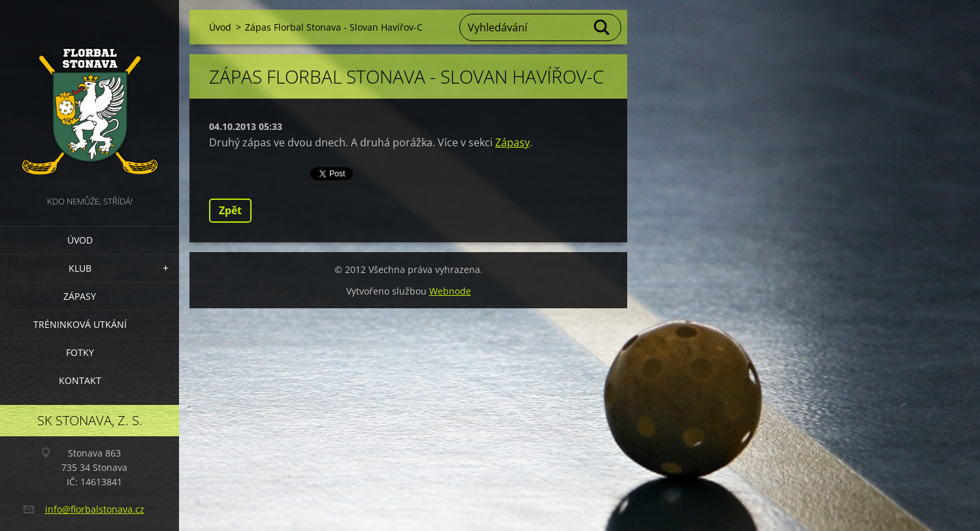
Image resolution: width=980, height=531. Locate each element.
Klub (80, 268)
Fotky (80, 352)
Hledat (602, 27)
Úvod (80, 240)
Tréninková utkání (80, 324)
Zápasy (80, 296)
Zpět (230, 210)
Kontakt (80, 380)
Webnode (450, 291)
